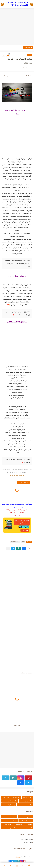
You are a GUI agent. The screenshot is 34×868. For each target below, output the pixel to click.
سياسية (30, 824)
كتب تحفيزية (28, 828)
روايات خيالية (16, 797)
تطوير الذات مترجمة (26, 820)
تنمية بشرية (14, 820)
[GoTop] (5, 866)
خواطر (30, 55)
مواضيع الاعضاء (15, 542)
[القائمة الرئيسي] (32, 4)
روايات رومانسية (12, 801)
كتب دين (12, 828)
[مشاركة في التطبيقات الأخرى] (8, 548)
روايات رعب (28, 801)
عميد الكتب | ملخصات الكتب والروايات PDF (18, 4)
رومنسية (5, 820)
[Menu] (17, 866)
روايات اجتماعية (27, 797)
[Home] (29, 866)
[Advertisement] (17, 27)
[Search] (23, 866)
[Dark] (11, 866)
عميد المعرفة (28, 842)
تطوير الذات (13, 817)
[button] (24, 548)
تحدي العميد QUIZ (26, 839)
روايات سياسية (28, 805)
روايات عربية (12, 805)
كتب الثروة (19, 824)
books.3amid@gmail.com (17, 476)
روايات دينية (6, 797)
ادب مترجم (29, 817)
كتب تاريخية (8, 824)
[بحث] (2, 4)
